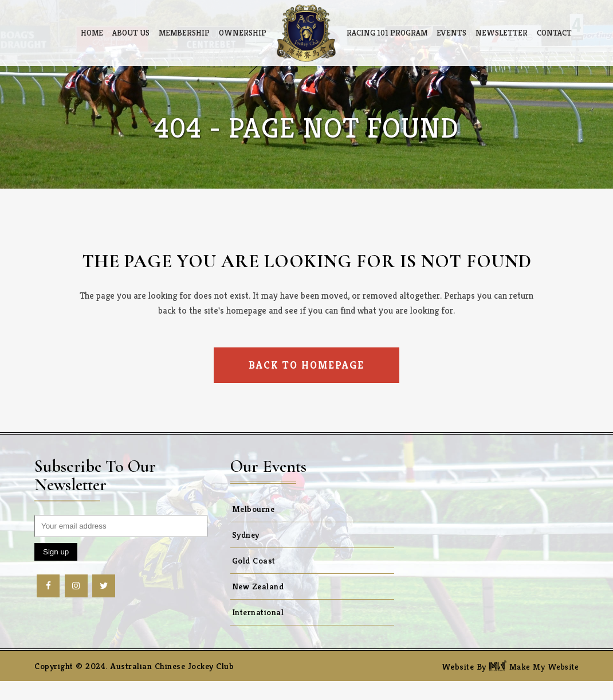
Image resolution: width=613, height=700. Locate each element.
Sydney (246, 535)
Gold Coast (254, 560)
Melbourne (254, 509)
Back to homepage (306, 365)
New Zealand (258, 586)
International (258, 612)
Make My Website (534, 666)
